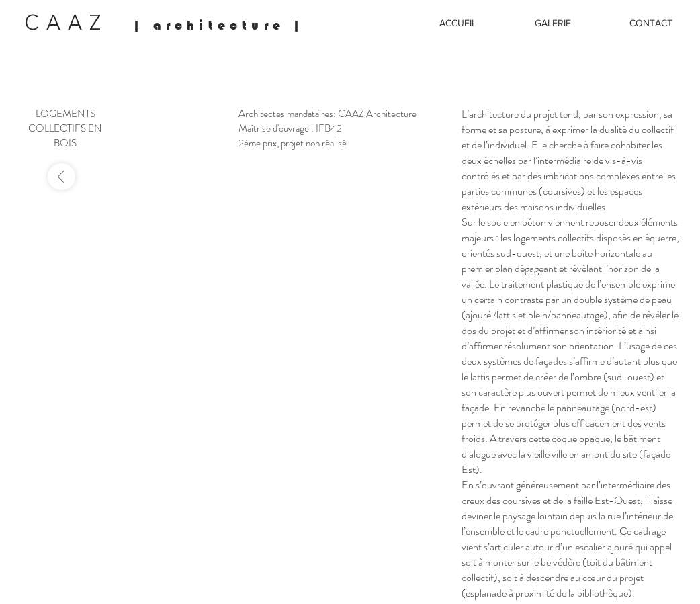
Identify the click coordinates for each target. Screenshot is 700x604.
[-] (61, 177)
